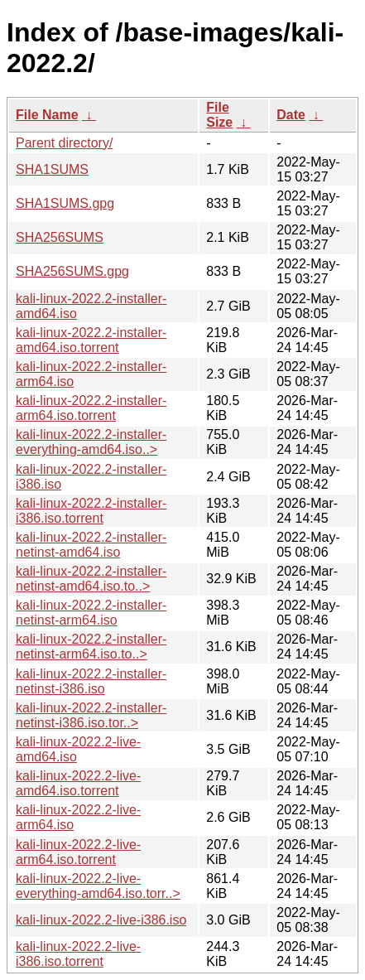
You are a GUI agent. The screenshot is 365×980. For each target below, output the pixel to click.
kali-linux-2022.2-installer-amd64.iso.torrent (91, 340)
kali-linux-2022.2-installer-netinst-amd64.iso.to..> (91, 579)
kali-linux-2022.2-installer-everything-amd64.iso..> (91, 442)
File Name (47, 115)
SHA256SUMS (60, 237)
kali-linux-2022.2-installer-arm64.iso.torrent (91, 408)
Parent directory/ (64, 143)
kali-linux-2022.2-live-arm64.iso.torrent (78, 852)
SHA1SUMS (52, 169)
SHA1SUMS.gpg (65, 203)
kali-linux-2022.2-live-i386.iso (101, 920)
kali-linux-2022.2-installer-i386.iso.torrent (91, 511)
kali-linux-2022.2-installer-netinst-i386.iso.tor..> (91, 715)
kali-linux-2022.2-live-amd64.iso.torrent (78, 783)
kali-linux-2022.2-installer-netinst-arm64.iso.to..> (91, 647)
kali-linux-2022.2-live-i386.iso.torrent (78, 954)
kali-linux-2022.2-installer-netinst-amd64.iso (91, 545)
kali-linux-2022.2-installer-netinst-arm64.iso (91, 613)
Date (291, 115)
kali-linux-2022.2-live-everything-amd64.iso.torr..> (98, 886)
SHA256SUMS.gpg (72, 271)
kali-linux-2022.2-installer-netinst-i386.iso (91, 681)
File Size (219, 115)
